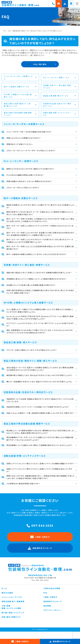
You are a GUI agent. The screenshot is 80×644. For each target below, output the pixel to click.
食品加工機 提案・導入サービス (60, 96)
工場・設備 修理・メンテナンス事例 (11, 614)
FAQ (45, 600)
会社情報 (47, 613)
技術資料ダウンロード (53, 609)
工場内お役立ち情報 (52, 596)
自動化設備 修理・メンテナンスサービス (60, 114)
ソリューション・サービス (12, 604)
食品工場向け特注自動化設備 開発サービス (20, 114)
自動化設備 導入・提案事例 (13, 609)
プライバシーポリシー (52, 617)
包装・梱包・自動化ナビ (11, 624)
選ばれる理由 (7, 600)
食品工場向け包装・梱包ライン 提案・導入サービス (20, 105)
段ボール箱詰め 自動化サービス (20, 87)
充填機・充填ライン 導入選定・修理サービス (60, 87)
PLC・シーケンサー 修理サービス (60, 78)
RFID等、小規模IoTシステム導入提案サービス (20, 96)
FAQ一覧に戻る (40, 64)
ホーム (4, 596)
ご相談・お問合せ (40, 544)
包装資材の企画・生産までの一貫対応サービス (60, 105)
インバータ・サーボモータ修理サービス (20, 78)
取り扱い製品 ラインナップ (13, 620)
